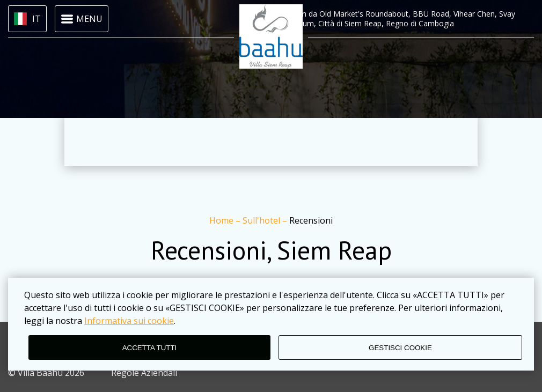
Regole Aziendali (144, 373)
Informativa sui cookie (129, 321)
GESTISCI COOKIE (400, 348)
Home (222, 220)
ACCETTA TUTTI (150, 348)
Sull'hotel (262, 220)
